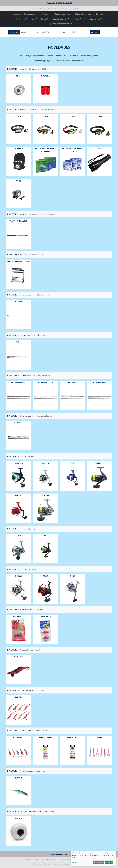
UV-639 (18, 181)
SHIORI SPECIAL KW (100, 383)
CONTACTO (45, 32)
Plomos (76, 19)
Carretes (100, 14)
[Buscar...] (66, 32)
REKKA (45, 576)
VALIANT (18, 495)
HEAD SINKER (18, 616)
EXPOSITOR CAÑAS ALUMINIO (18, 261)
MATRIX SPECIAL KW (46, 383)
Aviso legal (38, 864)
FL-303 (18, 116)
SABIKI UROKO (73, 738)
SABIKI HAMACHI (45, 738)
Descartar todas (99, 862)
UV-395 (100, 149)
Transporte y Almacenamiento (58, 24)
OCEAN (73, 463)
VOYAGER (46, 495)
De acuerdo (109, 862)
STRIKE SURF (100, 463)
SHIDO (73, 576)
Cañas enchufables (62, 14)
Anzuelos (46, 14)
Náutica (44, 19)
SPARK (18, 536)
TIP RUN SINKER (45, 616)
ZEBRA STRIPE (18, 657)
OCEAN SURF (18, 423)
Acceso (94, 32)
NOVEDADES (14, 32)
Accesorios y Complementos (25, 14)
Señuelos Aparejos (92, 19)
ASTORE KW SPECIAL (18, 383)
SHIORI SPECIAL (73, 383)
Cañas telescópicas (83, 14)
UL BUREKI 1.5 (46, 76)
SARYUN (18, 778)
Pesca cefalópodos (60, 19)
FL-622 (45, 116)
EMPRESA (35, 32)
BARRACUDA (18, 463)
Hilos (33, 19)
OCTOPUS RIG (18, 738)
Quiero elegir (76, 862)
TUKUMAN (18, 302)
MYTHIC (18, 342)
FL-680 (100, 116)
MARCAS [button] (24, 32)
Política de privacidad (50, 864)
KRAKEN (46, 463)
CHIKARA (18, 576)
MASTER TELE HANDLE (18, 221)
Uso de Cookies (64, 864)
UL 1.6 (18, 76)
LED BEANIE (18, 149)
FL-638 (73, 116)
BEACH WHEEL (18, 818)
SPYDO (45, 536)
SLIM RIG (100, 738)
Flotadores (21, 19)
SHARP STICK (18, 697)
